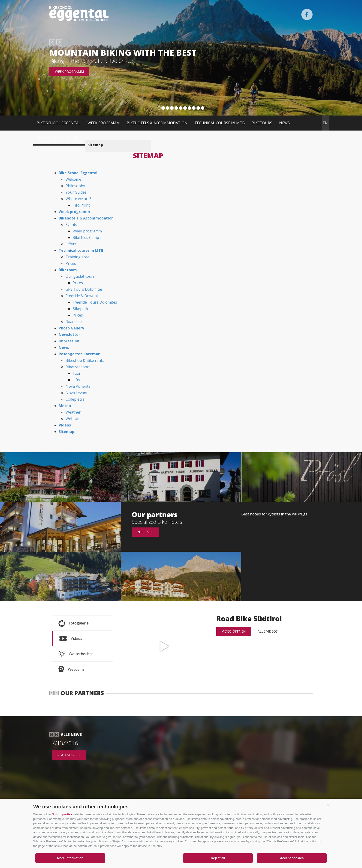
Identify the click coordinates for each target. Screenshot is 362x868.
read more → (69, 785)
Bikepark (80, 309)
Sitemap (66, 432)
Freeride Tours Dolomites (95, 302)
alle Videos (268, 631)
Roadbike (74, 322)
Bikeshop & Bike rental (85, 360)
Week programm (69, 72)
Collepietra (75, 399)
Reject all (218, 858)
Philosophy (75, 186)
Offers (71, 244)
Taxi (76, 373)
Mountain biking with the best (123, 53)
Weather (73, 412)
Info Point (81, 205)
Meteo (65, 406)
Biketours (262, 123)
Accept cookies (292, 858)
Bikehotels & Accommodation (157, 123)
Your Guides (76, 192)
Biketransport (78, 367)
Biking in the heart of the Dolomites (92, 61)
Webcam (73, 419)
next (59, 43)
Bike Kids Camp (86, 238)
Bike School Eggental (59, 123)
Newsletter (69, 335)
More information (70, 858)
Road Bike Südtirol (165, 646)
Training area (77, 257)
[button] (328, 805)
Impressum (69, 341)
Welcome (73, 179)
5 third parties (62, 814)
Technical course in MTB (220, 123)
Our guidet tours (80, 276)
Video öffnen (234, 631)
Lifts (76, 380)
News (284, 123)
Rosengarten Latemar (59, 138)
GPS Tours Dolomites (84, 289)
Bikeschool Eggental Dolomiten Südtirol (79, 14)
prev (52, 43)
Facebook (307, 14)
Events (71, 225)
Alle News (71, 764)
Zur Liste (145, 532)
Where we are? (78, 199)
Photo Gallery (71, 328)
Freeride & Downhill (83, 296)
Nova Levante (78, 393)
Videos (65, 425)
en (325, 123)
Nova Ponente (78, 386)
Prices (71, 263)
